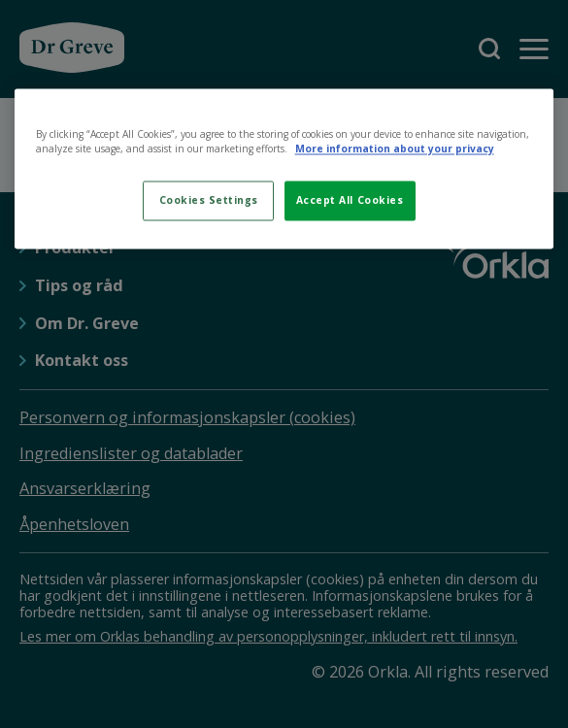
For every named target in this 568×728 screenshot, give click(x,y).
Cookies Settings (209, 201)
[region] (284, 168)
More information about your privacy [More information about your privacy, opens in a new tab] (395, 149)
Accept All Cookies (350, 201)
